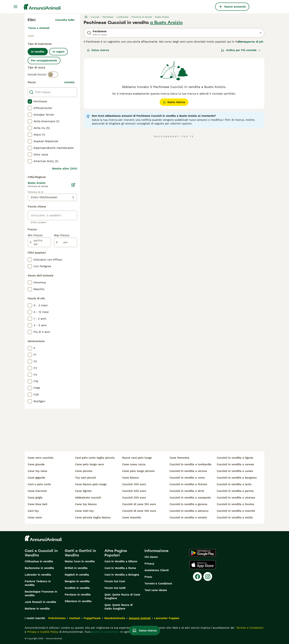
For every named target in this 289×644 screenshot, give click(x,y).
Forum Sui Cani (115, 581)
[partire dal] (39, 242)
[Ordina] (241, 50)
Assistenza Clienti (157, 570)
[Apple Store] (203, 565)
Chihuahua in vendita (39, 561)
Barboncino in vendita (39, 568)
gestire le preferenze (105, 632)
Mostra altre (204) (65, 169)
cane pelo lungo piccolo (138, 471)
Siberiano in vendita (78, 601)
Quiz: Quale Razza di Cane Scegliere (122, 596)
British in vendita (76, 568)
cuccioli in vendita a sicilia (235, 517)
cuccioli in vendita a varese (235, 464)
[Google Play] (202, 553)
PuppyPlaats (92, 618)
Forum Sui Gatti (115, 588)
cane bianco (130, 478)
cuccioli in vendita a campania (190, 498)
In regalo (59, 52)
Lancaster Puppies (167, 618)
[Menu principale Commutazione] (15, 7)
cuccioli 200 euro (134, 498)
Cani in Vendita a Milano (121, 561)
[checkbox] (30, 101)
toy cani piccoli (85, 478)
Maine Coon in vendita (80, 561)
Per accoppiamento (44, 60)
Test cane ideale (156, 590)
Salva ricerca (98, 50)
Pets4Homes (57, 618)
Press (148, 577)
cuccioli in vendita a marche (236, 511)
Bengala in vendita (77, 581)
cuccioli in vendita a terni (187, 491)
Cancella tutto (65, 20)
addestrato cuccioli (88, 498)
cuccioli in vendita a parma (235, 491)
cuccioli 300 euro (134, 484)
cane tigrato (83, 491)
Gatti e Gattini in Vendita (80, 553)
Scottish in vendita (77, 588)
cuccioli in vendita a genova (188, 504)
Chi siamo (151, 557)
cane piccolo (84, 471)
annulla (69, 82)
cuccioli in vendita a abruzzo (189, 511)
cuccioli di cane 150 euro (139, 504)
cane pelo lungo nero (89, 464)
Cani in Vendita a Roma (120, 568)
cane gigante (36, 478)
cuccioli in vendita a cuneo (235, 471)
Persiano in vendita (78, 595)
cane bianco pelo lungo (91, 484)
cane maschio (132, 517)
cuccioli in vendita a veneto (188, 517)
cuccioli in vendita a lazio (234, 484)
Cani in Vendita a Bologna (122, 575)
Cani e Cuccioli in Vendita (41, 553)
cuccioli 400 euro (134, 491)
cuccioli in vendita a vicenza (236, 498)
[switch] (53, 75)
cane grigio (35, 498)
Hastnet (75, 618)
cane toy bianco (86, 504)
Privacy (149, 564)
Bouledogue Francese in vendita (41, 593)
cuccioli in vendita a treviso (235, 504)
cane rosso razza (134, 464)
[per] (66, 242)
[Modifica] (73, 185)
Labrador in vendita (38, 575)
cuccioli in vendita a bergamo (237, 478)
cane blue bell (38, 504)
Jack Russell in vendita (40, 602)
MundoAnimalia (115, 618)
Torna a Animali (39, 28)
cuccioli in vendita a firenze (188, 484)
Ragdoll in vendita (77, 575)
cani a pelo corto (39, 484)
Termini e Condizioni (158, 584)
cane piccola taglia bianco (93, 517)
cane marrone (37, 491)
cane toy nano (37, 471)
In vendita (38, 52)
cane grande (36, 464)
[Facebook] (197, 577)
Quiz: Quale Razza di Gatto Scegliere (119, 607)
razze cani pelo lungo (137, 458)
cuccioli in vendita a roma (187, 478)
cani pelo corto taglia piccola (95, 458)
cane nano (35, 517)
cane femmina (179, 458)
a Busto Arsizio (166, 22)
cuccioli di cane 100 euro (139, 511)
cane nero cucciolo (41, 458)
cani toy (33, 511)
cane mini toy (84, 511)
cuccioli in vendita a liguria (235, 458)
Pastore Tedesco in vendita (38, 583)
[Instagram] (208, 577)
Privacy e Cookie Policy (42, 632)
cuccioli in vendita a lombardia (190, 464)
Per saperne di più (251, 42)
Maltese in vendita (37, 609)
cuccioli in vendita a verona (188, 471)
